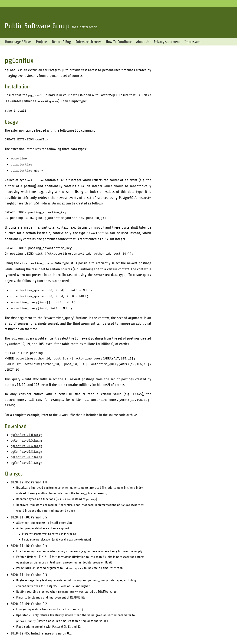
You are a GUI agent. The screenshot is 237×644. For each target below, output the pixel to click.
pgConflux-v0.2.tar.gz (26, 450)
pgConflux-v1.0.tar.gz (26, 427)
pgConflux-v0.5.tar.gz (26, 433)
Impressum (193, 42)
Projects (42, 42)
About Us (143, 42)
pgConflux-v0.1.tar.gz (26, 455)
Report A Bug (61, 42)
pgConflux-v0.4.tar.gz (26, 439)
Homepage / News (18, 42)
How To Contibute (119, 42)
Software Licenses (88, 42)
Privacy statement (167, 42)
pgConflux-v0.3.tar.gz (26, 444)
